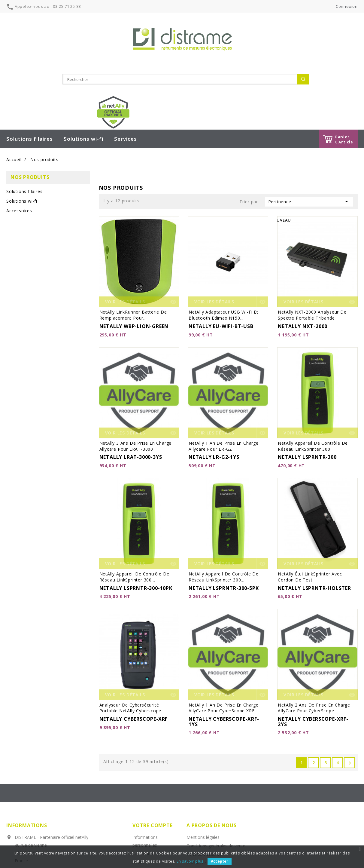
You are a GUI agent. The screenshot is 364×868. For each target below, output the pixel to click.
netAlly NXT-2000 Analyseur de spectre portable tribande (312, 250)
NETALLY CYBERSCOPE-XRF (134, 654)
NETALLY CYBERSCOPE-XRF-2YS (313, 657)
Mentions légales (203, 773)
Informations (27, 761)
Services (126, 74)
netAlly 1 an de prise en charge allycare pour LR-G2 (224, 381)
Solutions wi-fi (83, 74)
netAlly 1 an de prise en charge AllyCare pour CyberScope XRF (224, 643)
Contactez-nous (202, 798)
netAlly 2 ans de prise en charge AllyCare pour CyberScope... (314, 643)
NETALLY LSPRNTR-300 (307, 392)
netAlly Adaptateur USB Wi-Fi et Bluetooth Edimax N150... (223, 250)
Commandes (145, 789)
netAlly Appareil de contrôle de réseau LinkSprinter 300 (313, 381)
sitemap (194, 806)
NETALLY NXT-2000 (303, 262)
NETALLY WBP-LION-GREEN (134, 262)
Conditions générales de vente (216, 781)
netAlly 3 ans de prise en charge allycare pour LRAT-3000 (136, 381)
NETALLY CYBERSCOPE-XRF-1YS (224, 657)
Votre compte (153, 761)
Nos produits (30, 112)
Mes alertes (144, 822)
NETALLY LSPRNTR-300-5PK (224, 523)
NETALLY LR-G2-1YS (214, 392)
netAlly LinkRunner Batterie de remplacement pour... (133, 250)
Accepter (220, 861)
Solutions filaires (30, 74)
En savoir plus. (191, 861)
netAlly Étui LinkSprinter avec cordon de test (310, 512)
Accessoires (19, 146)
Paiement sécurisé (204, 789)
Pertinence (309, 137)
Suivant (350, 698)
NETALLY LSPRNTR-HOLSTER (314, 523)
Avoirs (138, 797)
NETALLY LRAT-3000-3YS (131, 392)
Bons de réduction (150, 814)
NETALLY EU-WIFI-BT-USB (221, 262)
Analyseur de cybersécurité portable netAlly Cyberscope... (132, 643)
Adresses (141, 806)
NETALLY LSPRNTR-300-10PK (136, 523)
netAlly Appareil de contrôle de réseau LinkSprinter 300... (134, 512)
